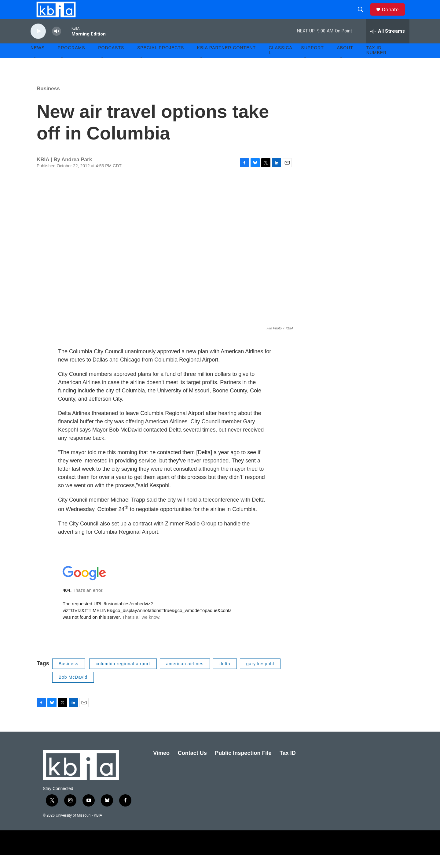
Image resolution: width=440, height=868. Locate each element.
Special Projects (161, 61)
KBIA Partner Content (226, 61)
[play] (38, 45)
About (345, 61)
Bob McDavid (73, 690)
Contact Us (192, 766)
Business (48, 102)
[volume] (57, 45)
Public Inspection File (243, 766)
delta (225, 677)
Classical (281, 64)
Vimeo (161, 766)
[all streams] (388, 44)
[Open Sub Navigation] (35, 71)
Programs (71, 61)
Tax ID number (377, 64)
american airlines (185, 677)
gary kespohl (260, 677)
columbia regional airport (123, 677)
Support (312, 61)
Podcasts (111, 61)
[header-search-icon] (363, 16)
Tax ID (288, 766)
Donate (394, 16)
